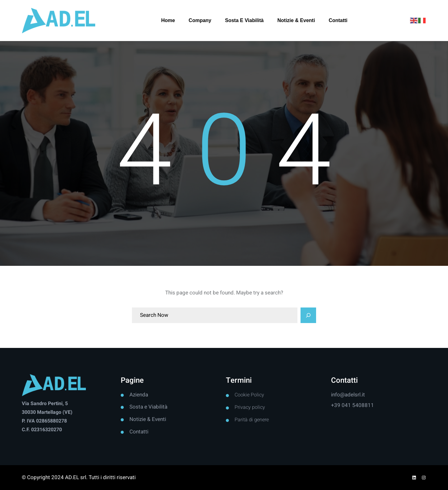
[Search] (308, 315)
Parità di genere (252, 420)
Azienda (139, 395)
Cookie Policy (249, 395)
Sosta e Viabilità (148, 407)
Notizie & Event (147, 419)
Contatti (139, 432)
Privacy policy (250, 407)
